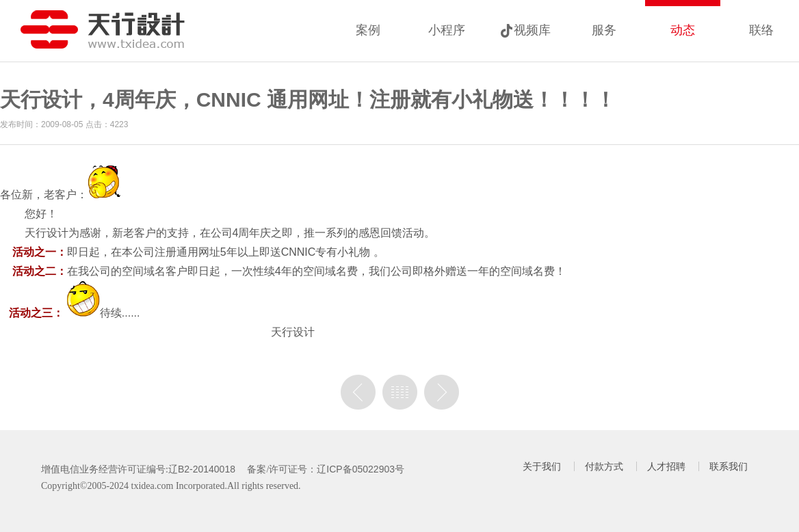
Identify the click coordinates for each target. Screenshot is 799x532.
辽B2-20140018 (202, 469)
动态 (683, 30)
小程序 (447, 30)
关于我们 (542, 466)
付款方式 (604, 466)
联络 (761, 30)
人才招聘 (666, 466)
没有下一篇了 (442, 392)
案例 (368, 30)
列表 (400, 392)
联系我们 (729, 466)
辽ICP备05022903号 (361, 469)
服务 (604, 30)
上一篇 (358, 392)
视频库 (532, 30)
